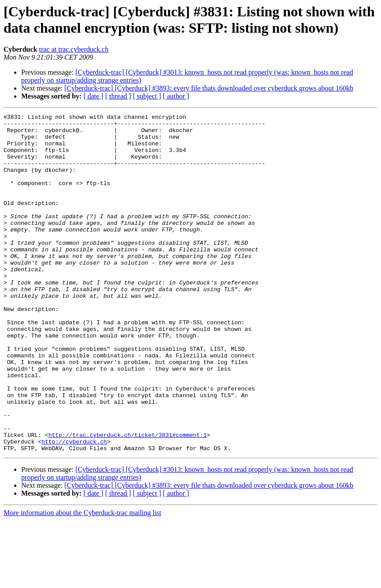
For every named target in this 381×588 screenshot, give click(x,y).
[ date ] (93, 96)
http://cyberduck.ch (74, 508)
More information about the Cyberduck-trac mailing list (82, 580)
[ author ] (176, 96)
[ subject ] (147, 96)
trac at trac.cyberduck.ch (74, 49)
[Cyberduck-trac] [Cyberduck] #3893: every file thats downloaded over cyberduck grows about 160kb (209, 88)
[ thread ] (118, 96)
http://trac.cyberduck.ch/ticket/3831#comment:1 (127, 500)
